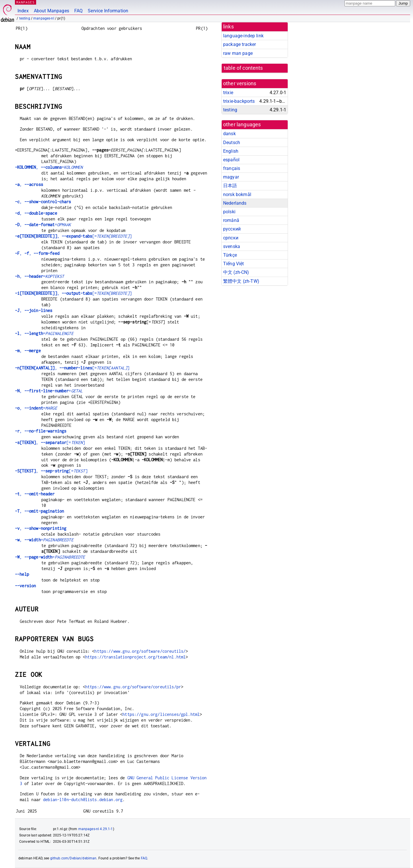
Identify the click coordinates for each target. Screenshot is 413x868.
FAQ (78, 11)
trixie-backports (239, 101)
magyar (231, 177)
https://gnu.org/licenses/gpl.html (161, 714)
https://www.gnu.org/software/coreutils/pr (133, 687)
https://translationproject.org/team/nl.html (135, 657)
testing (25, 18)
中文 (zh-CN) (236, 272)
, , (37, 253)
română (231, 220)
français (232, 168)
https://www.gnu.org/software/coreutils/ (140, 651)
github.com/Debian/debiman (73, 858)
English (231, 151)
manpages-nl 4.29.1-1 (96, 829)
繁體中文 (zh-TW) (241, 281)
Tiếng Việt (234, 264)
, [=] (73, 236)
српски (231, 238)
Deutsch (232, 143)
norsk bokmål (237, 194)
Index (23, 11)
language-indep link (243, 36)
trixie (228, 93)
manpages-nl (44, 18)
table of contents (243, 68)
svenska (232, 246)
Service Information (108, 11)
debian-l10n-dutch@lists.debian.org (83, 800)
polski (229, 212)
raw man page (238, 53)
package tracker (239, 44)
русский (232, 229)
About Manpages (51, 11)
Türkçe (230, 255)
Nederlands (235, 203)
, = (49, 167)
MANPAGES (26, 2)
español (231, 160)
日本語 (230, 186)
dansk (229, 134)
